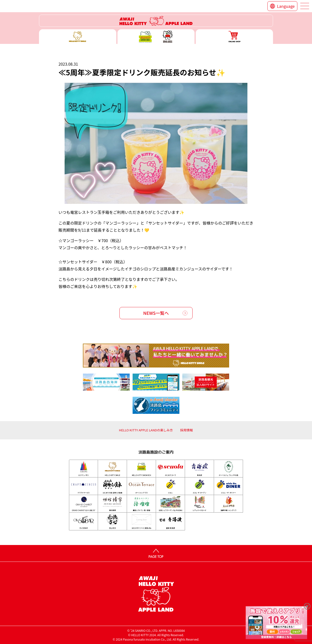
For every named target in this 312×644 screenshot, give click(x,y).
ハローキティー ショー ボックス (156, 37)
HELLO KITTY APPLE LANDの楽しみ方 (146, 430)
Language (286, 6)
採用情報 (186, 430)
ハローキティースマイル (78, 37)
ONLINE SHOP (234, 37)
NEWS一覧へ (156, 313)
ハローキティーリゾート (156, 21)
